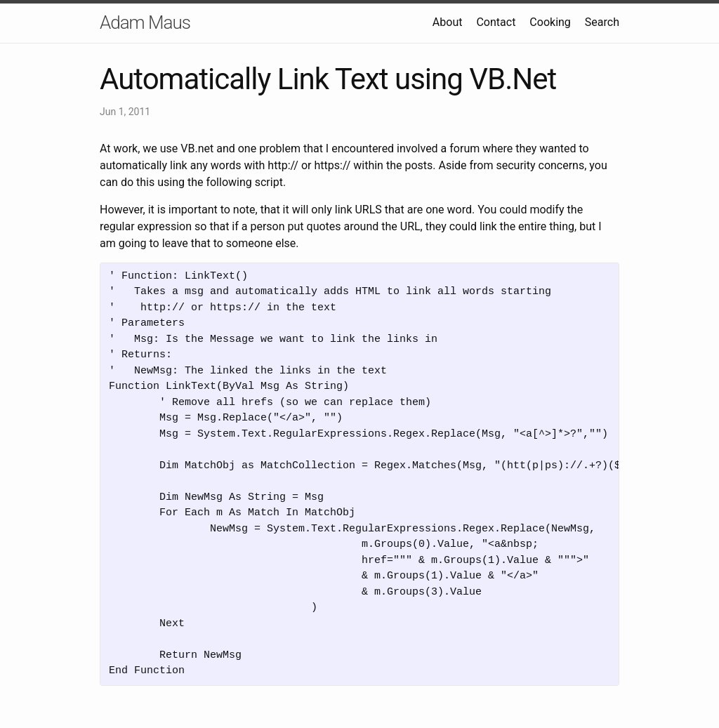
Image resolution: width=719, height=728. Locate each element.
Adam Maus (145, 22)
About (448, 22)
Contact (496, 22)
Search (602, 22)
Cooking (550, 22)
